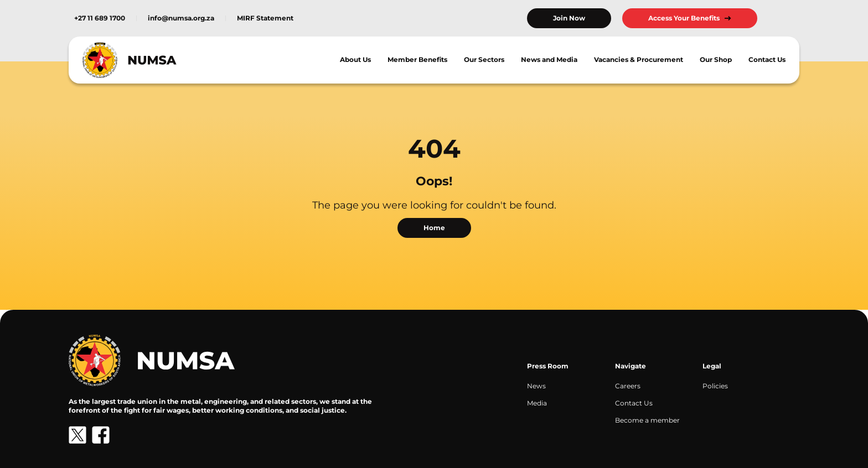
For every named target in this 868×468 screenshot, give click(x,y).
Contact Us (767, 59)
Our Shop (716, 59)
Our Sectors (484, 59)
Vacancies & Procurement (639, 59)
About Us (355, 59)
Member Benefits (417, 59)
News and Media (549, 59)
